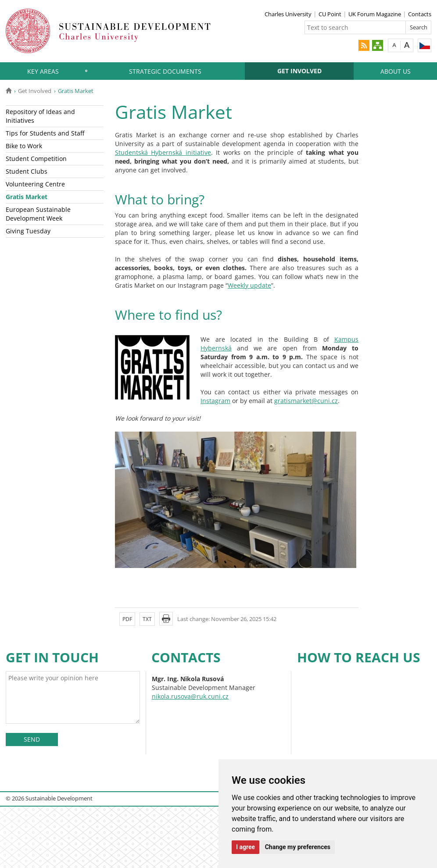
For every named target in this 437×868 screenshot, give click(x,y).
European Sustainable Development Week (38, 214)
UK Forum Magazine (375, 14)
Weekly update (249, 285)
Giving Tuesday (28, 231)
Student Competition (36, 159)
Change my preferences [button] (298, 847)
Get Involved (299, 71)
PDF (127, 619)
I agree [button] (245, 847)
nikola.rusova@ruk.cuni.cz (190, 696)
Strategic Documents (165, 71)
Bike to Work (24, 146)
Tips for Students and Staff (45, 133)
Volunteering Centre (35, 184)
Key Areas (43, 71)
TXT (147, 619)
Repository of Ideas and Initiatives (40, 116)
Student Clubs (27, 171)
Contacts (420, 14)
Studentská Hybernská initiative (163, 152)
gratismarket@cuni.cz (306, 401)
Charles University (288, 14)
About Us (396, 71)
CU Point (330, 14)
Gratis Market (27, 197)
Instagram (215, 401)
